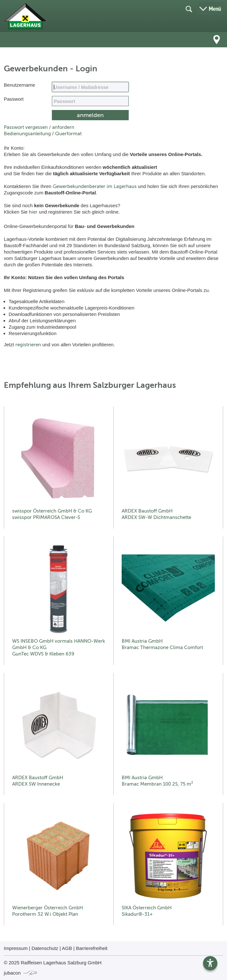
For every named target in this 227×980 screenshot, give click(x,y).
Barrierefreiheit (92, 948)
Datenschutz (45, 948)
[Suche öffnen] (189, 9)
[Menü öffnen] (211, 8)
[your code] (90, 101)
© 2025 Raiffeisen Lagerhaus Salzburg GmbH (53, 963)
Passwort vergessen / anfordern (39, 127)
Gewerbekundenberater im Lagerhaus (95, 186)
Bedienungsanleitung (27, 134)
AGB (67, 948)
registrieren (28, 345)
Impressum (16, 948)
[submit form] (90, 115)
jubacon (21, 973)
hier (33, 212)
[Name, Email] (90, 87)
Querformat (68, 134)
